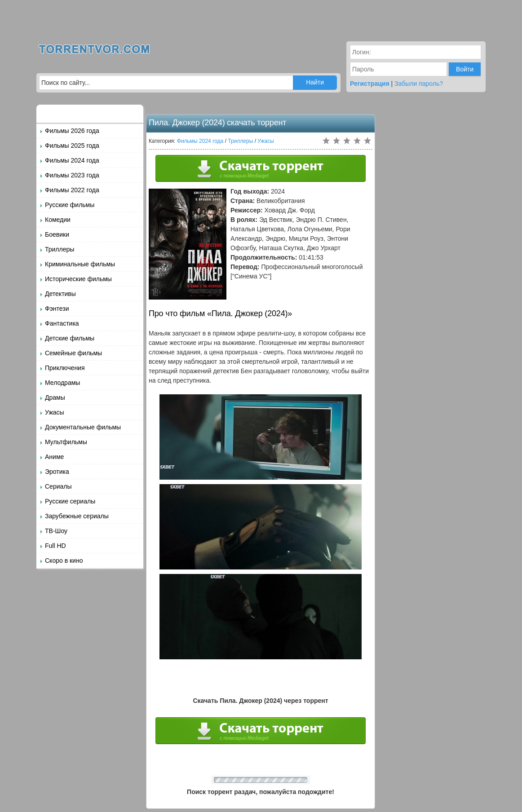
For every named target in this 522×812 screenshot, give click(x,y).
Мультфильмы (66, 442)
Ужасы (55, 412)
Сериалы (58, 486)
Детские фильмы (70, 338)
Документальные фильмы (83, 427)
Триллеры (60, 249)
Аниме (54, 457)
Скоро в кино (64, 560)
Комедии (58, 220)
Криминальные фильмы (80, 264)
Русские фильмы (70, 205)
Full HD (55, 546)
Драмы (55, 397)
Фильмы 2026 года (72, 131)
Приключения (65, 368)
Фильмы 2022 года (72, 190)
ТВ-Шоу (56, 531)
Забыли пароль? (419, 84)
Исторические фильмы (78, 279)
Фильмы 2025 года (72, 146)
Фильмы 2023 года (72, 175)
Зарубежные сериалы (77, 516)
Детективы (60, 294)
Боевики (57, 234)
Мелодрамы (62, 383)
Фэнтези (57, 309)
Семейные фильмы (73, 353)
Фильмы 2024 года (72, 160)
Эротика (57, 472)
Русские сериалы (70, 501)
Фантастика (62, 323)
